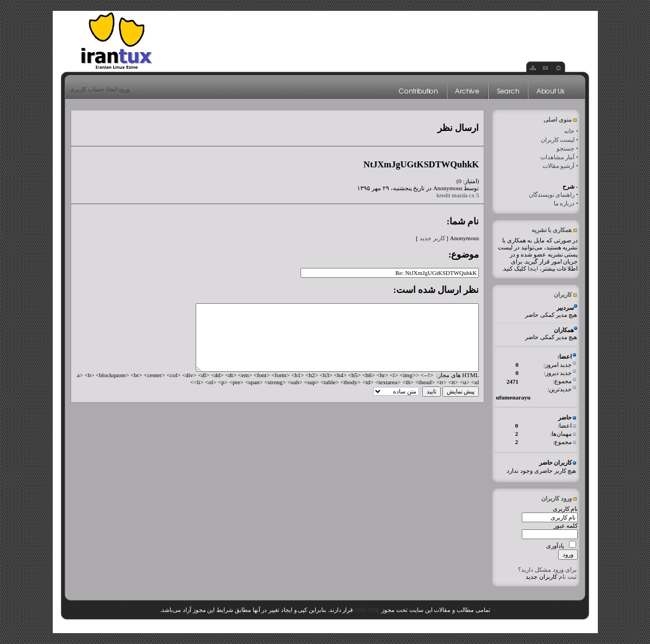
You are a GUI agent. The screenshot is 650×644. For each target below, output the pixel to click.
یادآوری (555, 546)
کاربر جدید (432, 238)
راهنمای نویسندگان (552, 195)
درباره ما (564, 203)
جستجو (565, 148)
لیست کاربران (558, 140)
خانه (569, 131)
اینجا (533, 268)
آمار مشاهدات (558, 157)
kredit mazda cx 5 (458, 195)
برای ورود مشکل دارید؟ (547, 570)
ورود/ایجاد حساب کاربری (100, 89)
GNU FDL (367, 610)
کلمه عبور (566, 526)
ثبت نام (568, 577)
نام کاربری (565, 509)
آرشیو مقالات (559, 166)
